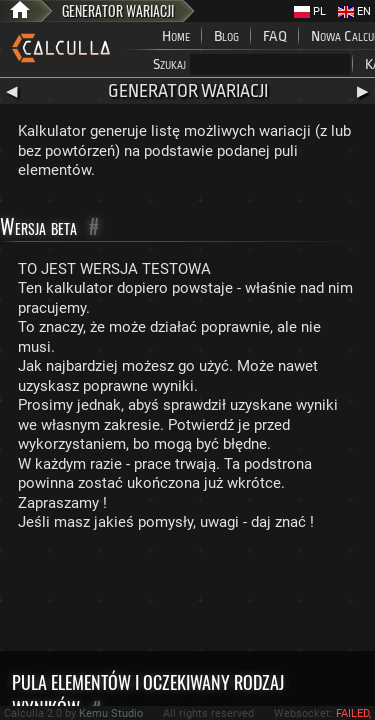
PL (310, 11)
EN (354, 11)
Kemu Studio (111, 713)
